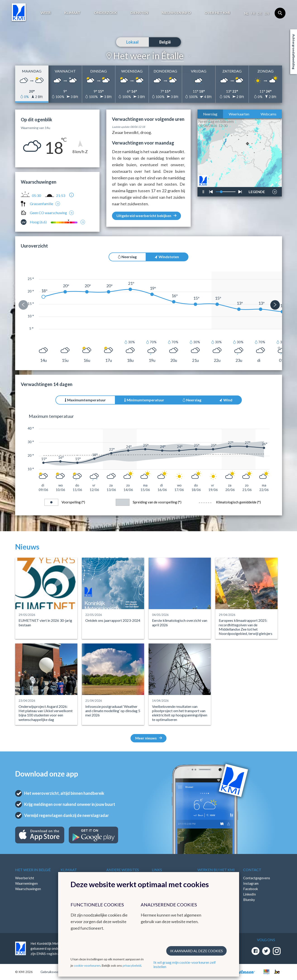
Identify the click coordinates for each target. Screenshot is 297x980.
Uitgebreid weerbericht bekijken (146, 216)
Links (157, 870)
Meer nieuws (149, 738)
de (260, 13)
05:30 (36, 196)
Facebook (251, 889)
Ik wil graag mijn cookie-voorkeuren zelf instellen (185, 964)
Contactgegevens (257, 878)
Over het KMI (217, 13)
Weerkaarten (239, 114)
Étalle (172, 56)
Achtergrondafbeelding (294, 52)
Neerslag (210, 114)
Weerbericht (25, 878)
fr (253, 13)
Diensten (139, 13)
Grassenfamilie (42, 204)
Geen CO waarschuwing (48, 213)
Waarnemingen (26, 883)
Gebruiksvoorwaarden (56, 972)
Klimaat (72, 13)
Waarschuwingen (28, 889)
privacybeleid (132, 965)
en (267, 13)
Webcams (268, 114)
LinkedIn (249, 894)
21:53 (61, 196)
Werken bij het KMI (216, 870)
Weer (46, 13)
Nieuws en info (176, 13)
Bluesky (249, 900)
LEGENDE (257, 191)
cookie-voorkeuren (87, 965)
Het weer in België (33, 870)
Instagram (251, 883)
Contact (252, 870)
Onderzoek (105, 13)
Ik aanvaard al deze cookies (196, 951)
